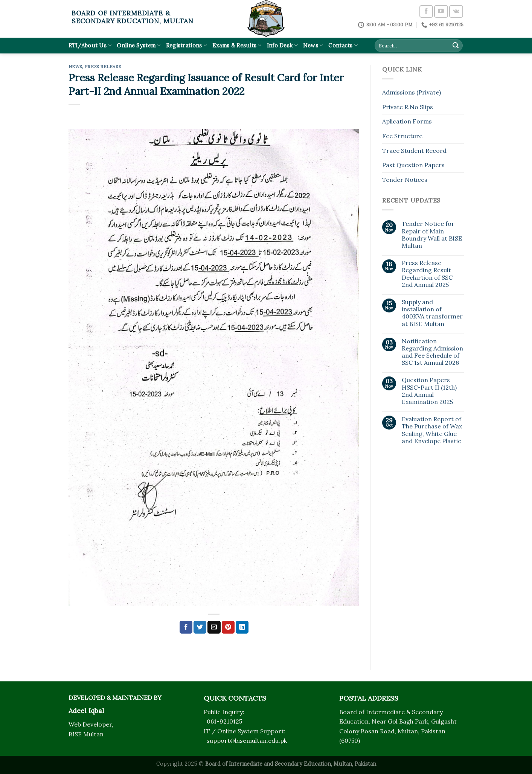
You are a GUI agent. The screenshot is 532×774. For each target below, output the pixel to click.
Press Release (103, 67)
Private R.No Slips (408, 107)
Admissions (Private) (412, 92)
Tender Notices (405, 180)
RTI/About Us (90, 45)
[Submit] (456, 46)
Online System (139, 45)
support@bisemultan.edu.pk (247, 740)
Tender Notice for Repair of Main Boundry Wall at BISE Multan (432, 235)
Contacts (343, 45)
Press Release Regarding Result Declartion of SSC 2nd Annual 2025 (427, 274)
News (313, 45)
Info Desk (282, 45)
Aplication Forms (407, 121)
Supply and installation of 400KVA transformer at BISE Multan (432, 313)
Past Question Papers (413, 165)
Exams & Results (237, 45)
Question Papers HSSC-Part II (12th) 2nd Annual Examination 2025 (429, 391)
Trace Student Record (414, 151)
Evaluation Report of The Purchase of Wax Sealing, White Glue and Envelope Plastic (432, 430)
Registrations (187, 45)
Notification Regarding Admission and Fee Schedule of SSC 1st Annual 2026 (432, 352)
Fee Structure (402, 136)
